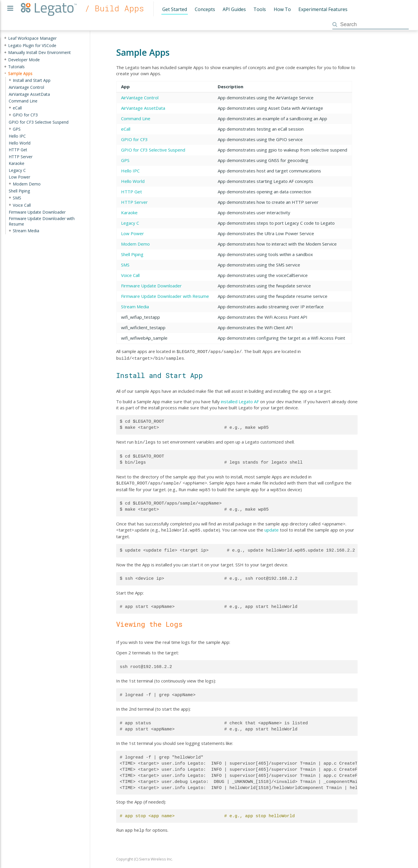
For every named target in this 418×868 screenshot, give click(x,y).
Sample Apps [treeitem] (20, 73)
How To (282, 9)
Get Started (175, 9)
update (272, 527)
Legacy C (130, 223)
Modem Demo (135, 244)
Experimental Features (323, 9)
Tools (260, 9)
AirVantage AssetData (143, 108)
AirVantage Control (140, 98)
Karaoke (129, 213)
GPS (125, 160)
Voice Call (130, 275)
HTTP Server (134, 202)
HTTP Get (131, 192)
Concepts (205, 9)
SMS (125, 265)
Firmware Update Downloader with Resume (165, 296)
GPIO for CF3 (134, 139)
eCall (126, 129)
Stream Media (135, 307)
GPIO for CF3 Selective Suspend (153, 150)
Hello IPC (130, 171)
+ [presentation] (5, 38)
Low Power (133, 233)
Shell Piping (132, 254)
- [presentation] (5, 73)
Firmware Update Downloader (151, 286)
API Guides (234, 9)
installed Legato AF (240, 400)
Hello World (133, 181)
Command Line (136, 118)
